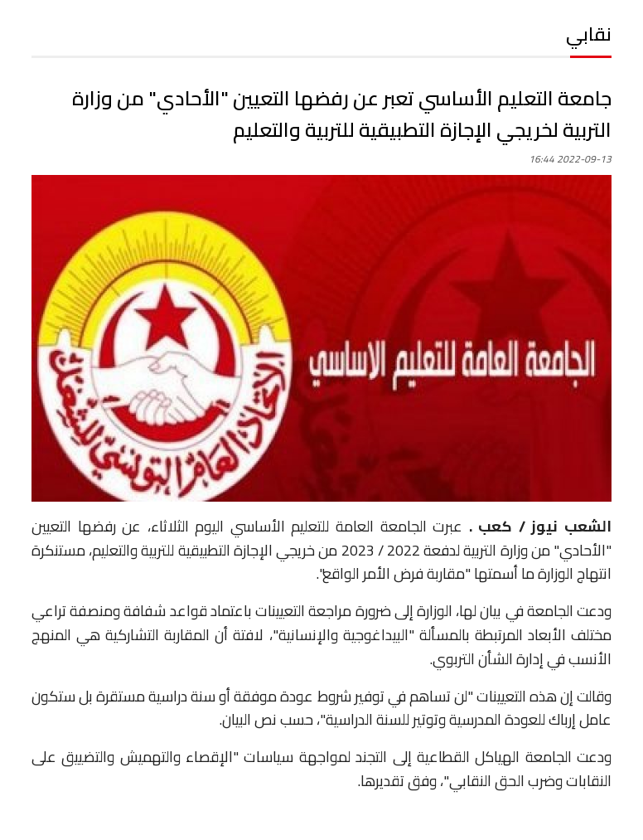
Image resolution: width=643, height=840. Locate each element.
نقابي (589, 34)
